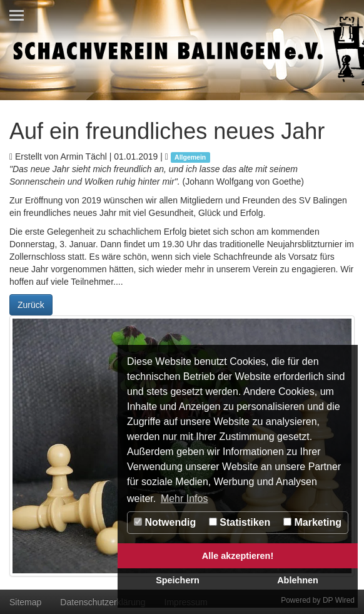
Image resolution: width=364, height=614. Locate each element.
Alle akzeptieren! (238, 556)
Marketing (312, 522)
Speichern (178, 580)
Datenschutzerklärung (103, 602)
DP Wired (339, 600)
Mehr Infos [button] (185, 499)
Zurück (31, 305)
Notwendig (165, 522)
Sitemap (25, 602)
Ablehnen (298, 580)
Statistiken (240, 522)
